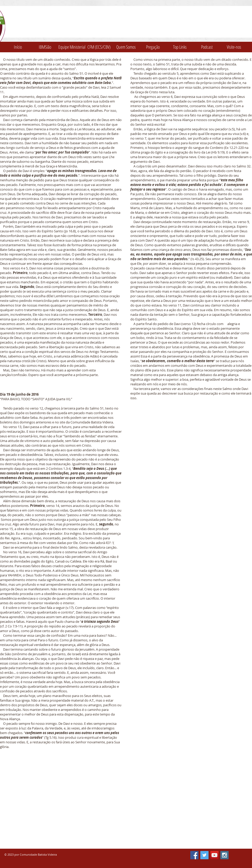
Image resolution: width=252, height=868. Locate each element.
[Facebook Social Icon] (194, 855)
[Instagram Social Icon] (224, 855)
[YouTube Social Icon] (214, 855)
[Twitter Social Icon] (204, 855)
